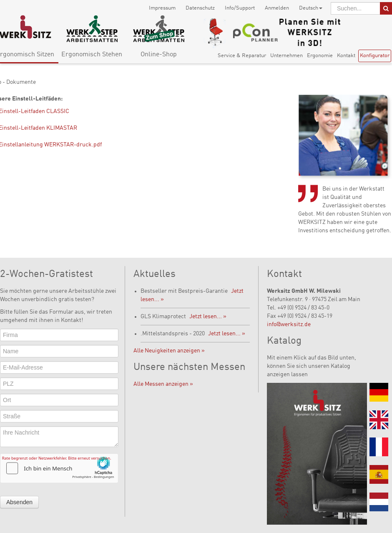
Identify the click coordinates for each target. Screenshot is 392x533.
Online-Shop (159, 55)
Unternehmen (286, 56)
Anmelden (277, 8)
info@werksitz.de (289, 324)
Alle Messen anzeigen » (163, 384)
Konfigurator (375, 56)
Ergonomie (320, 56)
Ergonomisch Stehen (92, 55)
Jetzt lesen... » (208, 317)
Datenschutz (200, 8)
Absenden (19, 502)
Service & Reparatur (242, 56)
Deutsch (311, 8)
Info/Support (240, 8)
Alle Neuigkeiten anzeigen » (169, 351)
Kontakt (346, 56)
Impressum (162, 8)
